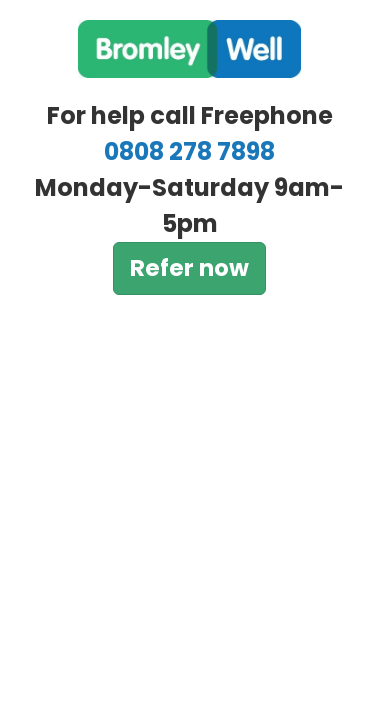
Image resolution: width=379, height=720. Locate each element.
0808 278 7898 (189, 151)
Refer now (189, 268)
